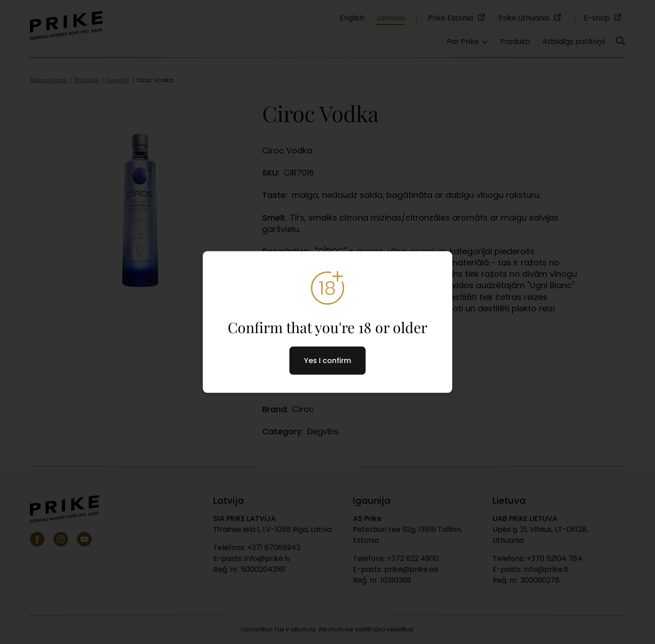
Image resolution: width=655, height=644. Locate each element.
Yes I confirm (327, 361)
